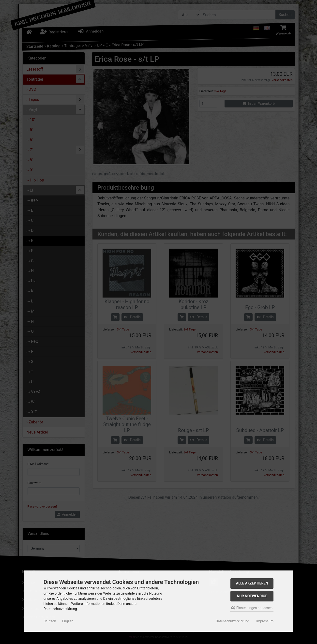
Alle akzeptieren (252, 583)
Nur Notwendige (252, 596)
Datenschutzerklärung (232, 621)
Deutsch (50, 621)
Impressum (265, 621)
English (68, 621)
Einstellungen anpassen (252, 608)
